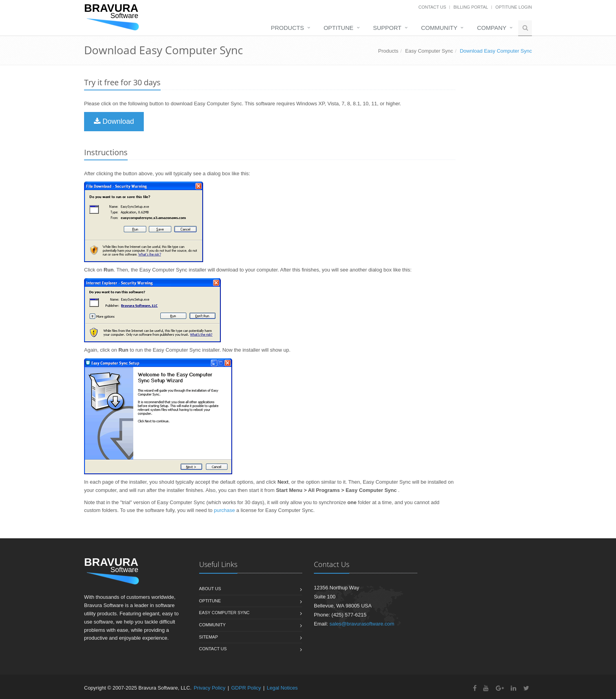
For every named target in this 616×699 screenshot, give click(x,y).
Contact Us (432, 7)
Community (439, 28)
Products (288, 28)
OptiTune (339, 28)
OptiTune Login (514, 7)
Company (492, 28)
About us (210, 589)
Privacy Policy (210, 688)
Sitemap (209, 637)
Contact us (213, 649)
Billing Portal (471, 7)
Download (114, 121)
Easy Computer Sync (429, 51)
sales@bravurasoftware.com (362, 624)
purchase (224, 510)
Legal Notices (282, 688)
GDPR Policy (246, 688)
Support (387, 28)
